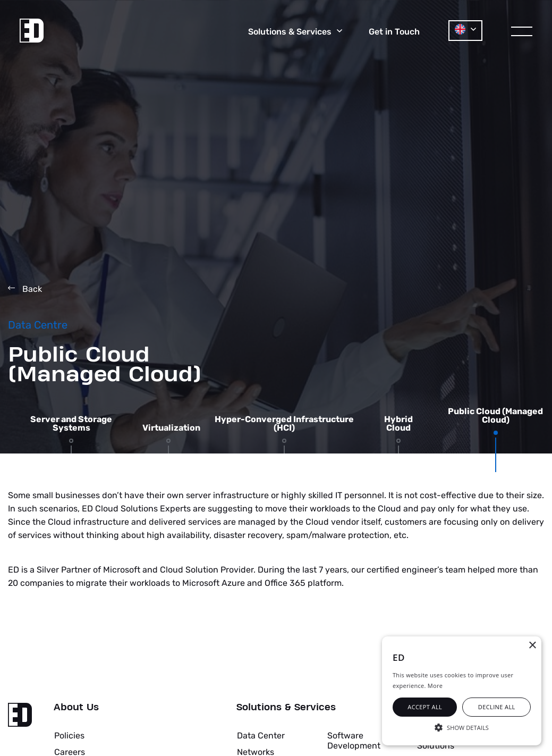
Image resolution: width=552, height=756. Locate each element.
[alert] (462, 691)
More (435, 686)
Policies (69, 736)
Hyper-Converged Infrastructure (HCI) (284, 424)
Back (25, 289)
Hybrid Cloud (398, 424)
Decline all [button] (497, 707)
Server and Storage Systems (71, 424)
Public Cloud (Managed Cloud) (495, 416)
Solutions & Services (286, 708)
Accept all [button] (425, 707)
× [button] (532, 646)
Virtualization (171, 428)
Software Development (354, 740)
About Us (76, 708)
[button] (462, 727)
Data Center (261, 736)
